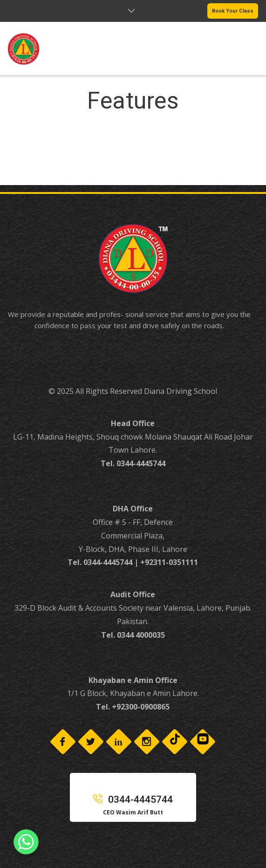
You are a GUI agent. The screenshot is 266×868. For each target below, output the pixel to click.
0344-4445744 (133, 799)
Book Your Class (233, 11)
